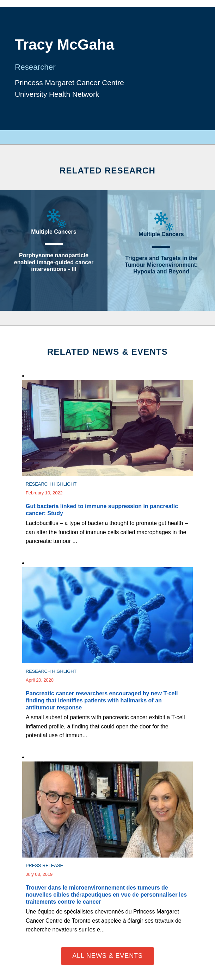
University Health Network (57, 94)
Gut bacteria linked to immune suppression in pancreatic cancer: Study (102, 510)
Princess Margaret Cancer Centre (69, 83)
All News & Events (107, 956)
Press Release (44, 865)
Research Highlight (51, 484)
